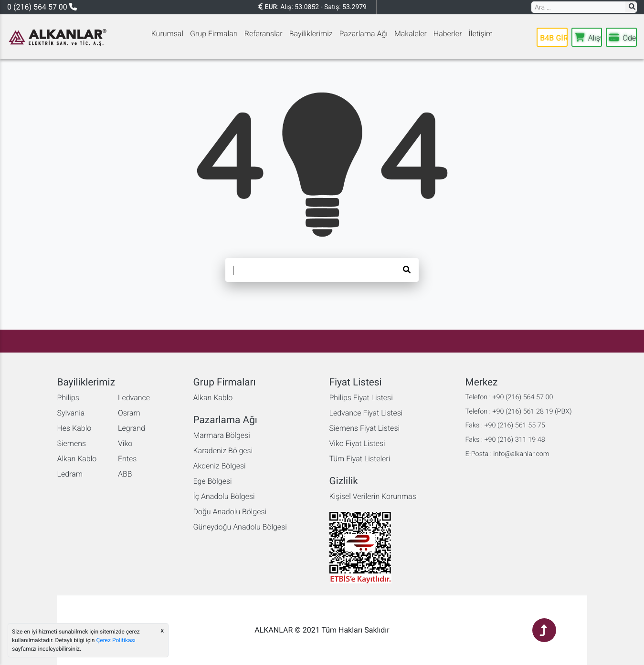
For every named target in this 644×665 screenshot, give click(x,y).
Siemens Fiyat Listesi (365, 428)
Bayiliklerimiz (311, 34)
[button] (631, 7)
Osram (129, 413)
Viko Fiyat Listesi (357, 443)
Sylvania (71, 413)
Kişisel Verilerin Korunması (374, 496)
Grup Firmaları (214, 34)
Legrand (132, 428)
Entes (127, 459)
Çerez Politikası (116, 640)
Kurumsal (167, 34)
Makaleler (411, 34)
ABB (125, 474)
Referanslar (264, 34)
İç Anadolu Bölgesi (224, 496)
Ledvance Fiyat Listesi (366, 413)
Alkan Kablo (77, 459)
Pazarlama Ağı (364, 34)
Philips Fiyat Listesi (361, 398)
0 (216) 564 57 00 (42, 7)
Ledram (70, 474)
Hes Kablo (74, 428)
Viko (125, 443)
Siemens (72, 443)
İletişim (481, 34)
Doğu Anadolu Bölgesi (230, 512)
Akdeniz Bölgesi (220, 466)
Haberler (448, 34)
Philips (68, 398)
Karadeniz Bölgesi (223, 451)
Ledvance (134, 398)
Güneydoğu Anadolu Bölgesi (240, 527)
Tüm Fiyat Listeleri (360, 459)
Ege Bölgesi (213, 481)
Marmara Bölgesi (222, 435)
